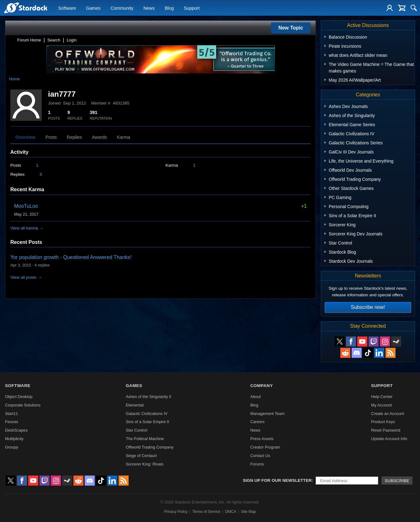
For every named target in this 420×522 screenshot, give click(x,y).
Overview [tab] (25, 137)
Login (72, 40)
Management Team (267, 414)
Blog (169, 8)
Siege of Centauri (141, 456)
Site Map (248, 512)
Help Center (382, 397)
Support (192, 8)
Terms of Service (206, 512)
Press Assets (262, 439)
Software (67, 8)
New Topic (291, 28)
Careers (258, 422)
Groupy (12, 447)
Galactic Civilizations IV (147, 414)
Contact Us (260, 456)
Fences (12, 422)
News (149, 8)
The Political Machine (145, 439)
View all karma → (27, 228)
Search (54, 40)
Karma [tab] (124, 137)
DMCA (231, 512)
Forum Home (29, 40)
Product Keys (383, 422)
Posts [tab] (51, 137)
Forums (257, 464)
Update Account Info (389, 439)
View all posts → (26, 277)
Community (122, 8)
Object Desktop (19, 397)
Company (262, 386)
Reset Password (386, 430)
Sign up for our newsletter (277, 480)
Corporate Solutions (23, 405)
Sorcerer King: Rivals (145, 464)
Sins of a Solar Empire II (147, 422)
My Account (381, 405)
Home (14, 79)
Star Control (136, 430)
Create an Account (388, 414)
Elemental (135, 405)
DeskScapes (16, 430)
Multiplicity (14, 439)
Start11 (11, 414)
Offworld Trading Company (150, 447)
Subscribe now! (368, 307)
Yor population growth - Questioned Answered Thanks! (71, 257)
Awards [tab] (99, 137)
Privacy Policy (176, 512)
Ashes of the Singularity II (149, 397)
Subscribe (397, 481)
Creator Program (265, 447)
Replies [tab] (74, 137)
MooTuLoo (26, 206)
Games (93, 8)
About (255, 397)
